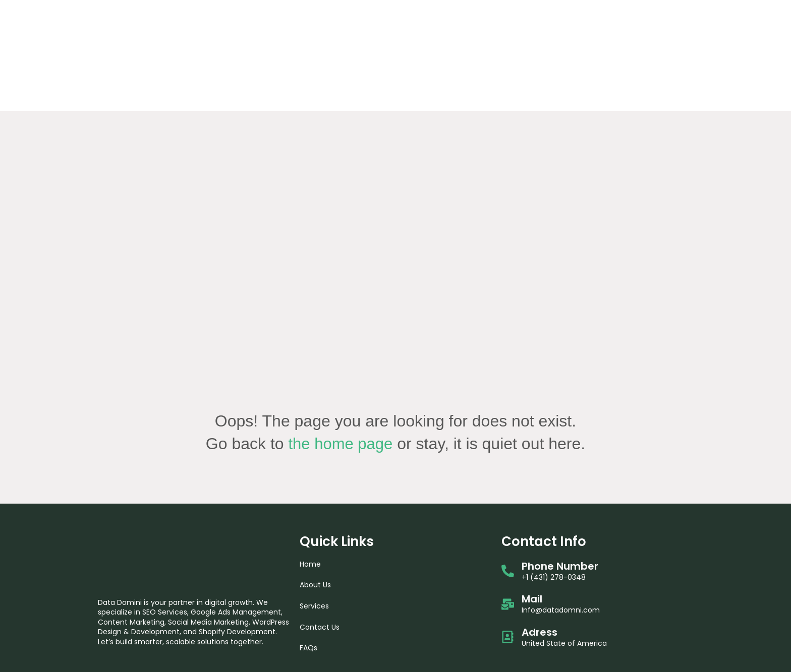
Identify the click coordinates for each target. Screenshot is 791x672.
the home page (341, 370)
